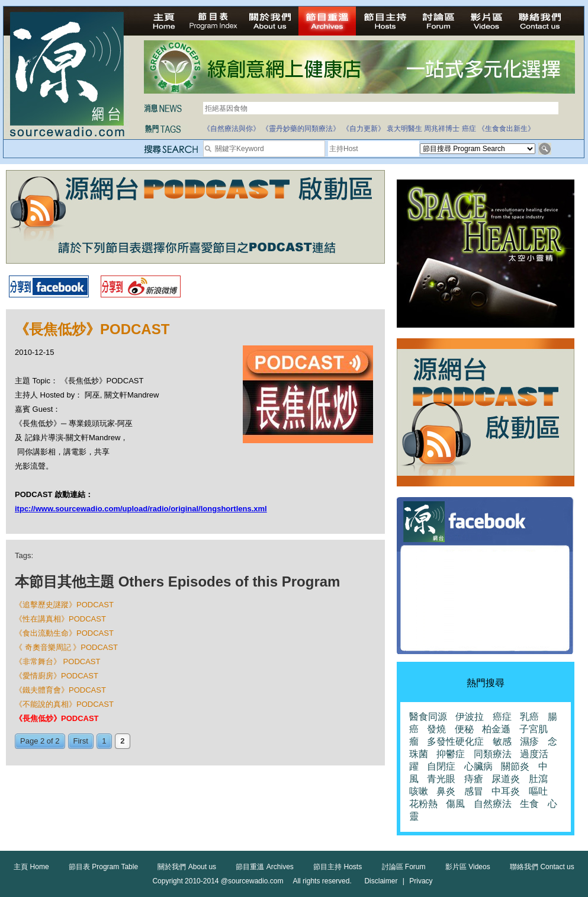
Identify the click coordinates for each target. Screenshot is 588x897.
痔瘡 (474, 779)
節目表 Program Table (103, 867)
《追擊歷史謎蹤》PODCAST (64, 605)
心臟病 (478, 766)
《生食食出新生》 (506, 129)
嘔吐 (538, 791)
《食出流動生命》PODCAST (64, 633)
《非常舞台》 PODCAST (57, 661)
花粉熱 (423, 804)
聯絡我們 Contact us (542, 867)
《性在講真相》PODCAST (60, 619)
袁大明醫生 (404, 129)
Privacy (421, 881)
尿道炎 (506, 779)
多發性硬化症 (455, 741)
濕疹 (529, 741)
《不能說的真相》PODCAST (64, 704)
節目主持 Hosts (338, 867)
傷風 (455, 804)
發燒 (436, 729)
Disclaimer (381, 881)
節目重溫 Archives (264, 867)
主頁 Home (31, 867)
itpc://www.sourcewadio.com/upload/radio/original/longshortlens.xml (141, 509)
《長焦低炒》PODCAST (57, 718)
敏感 (502, 741)
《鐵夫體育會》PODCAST (60, 690)
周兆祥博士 (442, 129)
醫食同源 (428, 717)
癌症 (469, 129)
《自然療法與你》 (232, 129)
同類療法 (493, 754)
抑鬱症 (451, 754)
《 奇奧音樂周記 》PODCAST (66, 647)
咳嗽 (419, 791)
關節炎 (515, 766)
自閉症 (441, 766)
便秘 (464, 729)
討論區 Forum (404, 867)
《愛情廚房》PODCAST (57, 676)
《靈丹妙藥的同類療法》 (301, 129)
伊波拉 (470, 717)
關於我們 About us (187, 867)
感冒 (474, 791)
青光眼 (441, 779)
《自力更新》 (364, 129)
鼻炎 (446, 791)
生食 (529, 804)
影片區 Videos (468, 867)
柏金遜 (496, 729)
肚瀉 (538, 779)
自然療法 (493, 804)
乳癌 (529, 717)
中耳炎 (506, 791)
